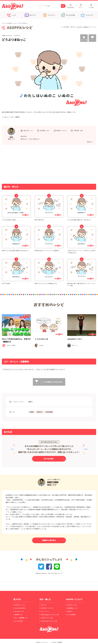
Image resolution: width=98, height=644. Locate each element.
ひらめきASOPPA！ (20, 608)
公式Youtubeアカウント (48, 621)
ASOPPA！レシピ (12, 23)
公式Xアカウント (46, 618)
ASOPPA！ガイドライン (42, 642)
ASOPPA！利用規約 (83, 27)
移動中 (30, 402)
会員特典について (72, 608)
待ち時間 (49, 412)
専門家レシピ (19, 615)
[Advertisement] (30, 164)
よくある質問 (71, 615)
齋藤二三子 (52, 485)
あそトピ (44, 605)
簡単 (32, 412)
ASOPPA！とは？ (72, 605)
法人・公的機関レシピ (21, 618)
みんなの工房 (19, 621)
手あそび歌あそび (34, 139)
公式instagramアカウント (49, 615)
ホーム (4, 23)
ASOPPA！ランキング (47, 608)
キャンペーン (45, 611)
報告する (90, 142)
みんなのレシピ (19, 611)
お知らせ (70, 611)
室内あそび (24, 139)
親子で (40, 412)
